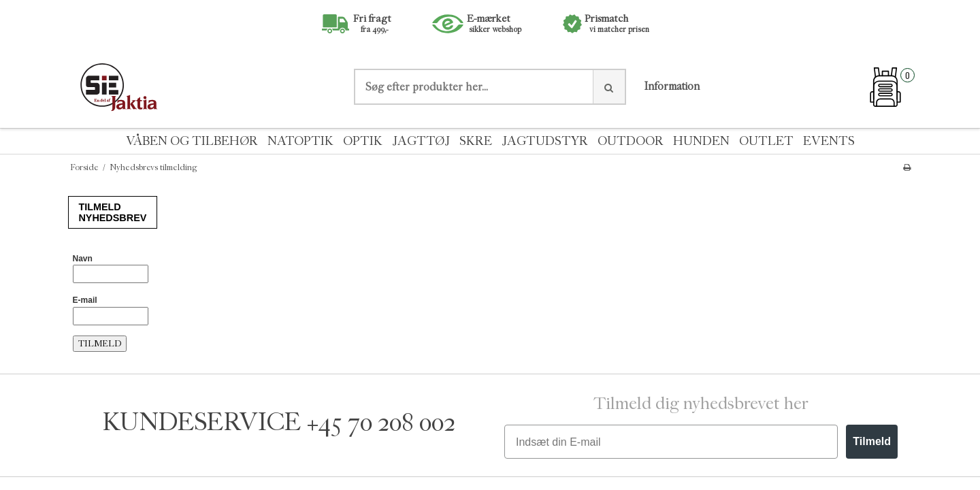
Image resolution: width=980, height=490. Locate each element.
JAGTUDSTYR (545, 141)
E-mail (85, 300)
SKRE (476, 141)
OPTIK (363, 141)
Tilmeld (872, 441)
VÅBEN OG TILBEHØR (192, 141)
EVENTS (829, 141)
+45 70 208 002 (381, 422)
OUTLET (766, 141)
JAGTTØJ (421, 141)
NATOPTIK (300, 141)
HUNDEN (701, 141)
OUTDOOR (631, 141)
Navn (83, 259)
